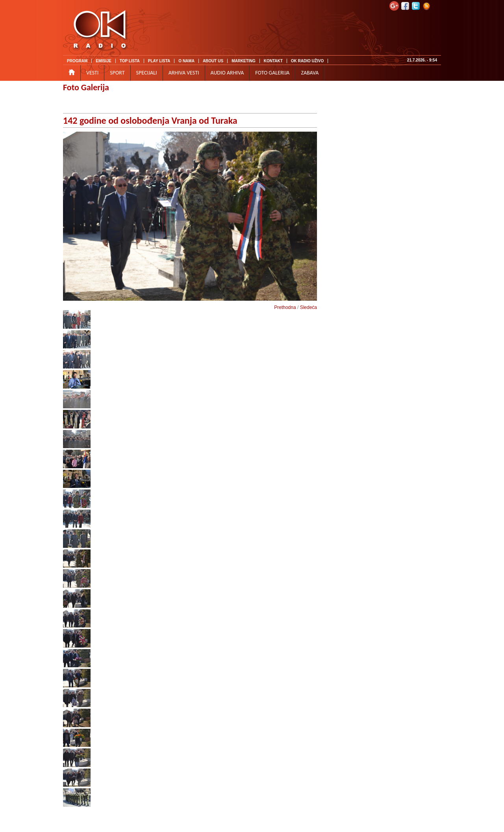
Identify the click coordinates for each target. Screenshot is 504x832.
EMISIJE (103, 61)
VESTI (92, 73)
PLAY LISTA (159, 61)
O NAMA (186, 61)
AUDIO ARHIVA (227, 73)
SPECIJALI (147, 73)
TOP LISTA (130, 61)
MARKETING (244, 61)
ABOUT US (213, 61)
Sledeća (309, 307)
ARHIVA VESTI (184, 73)
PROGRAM (77, 61)
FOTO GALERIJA (272, 73)
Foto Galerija (86, 87)
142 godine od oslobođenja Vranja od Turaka (150, 120)
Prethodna (285, 307)
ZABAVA (310, 73)
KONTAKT (273, 61)
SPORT (117, 73)
